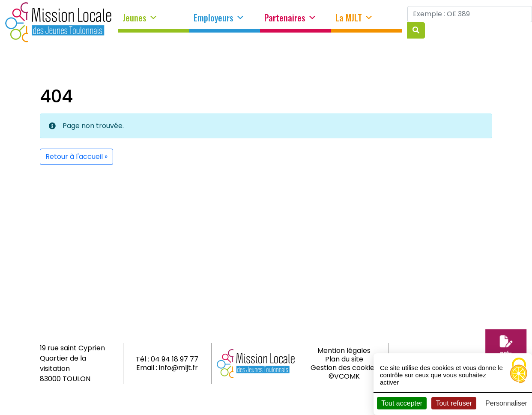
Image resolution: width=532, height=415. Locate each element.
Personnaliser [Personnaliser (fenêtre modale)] (506, 403)
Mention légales (344, 351)
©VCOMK (344, 376)
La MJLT (354, 18)
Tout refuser (454, 403)
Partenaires (290, 18)
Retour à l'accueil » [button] (76, 157)
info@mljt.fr (178, 368)
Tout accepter (402, 403)
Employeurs (219, 18)
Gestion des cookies (344, 368)
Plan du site (344, 359)
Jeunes (140, 18)
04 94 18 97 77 (175, 359)
